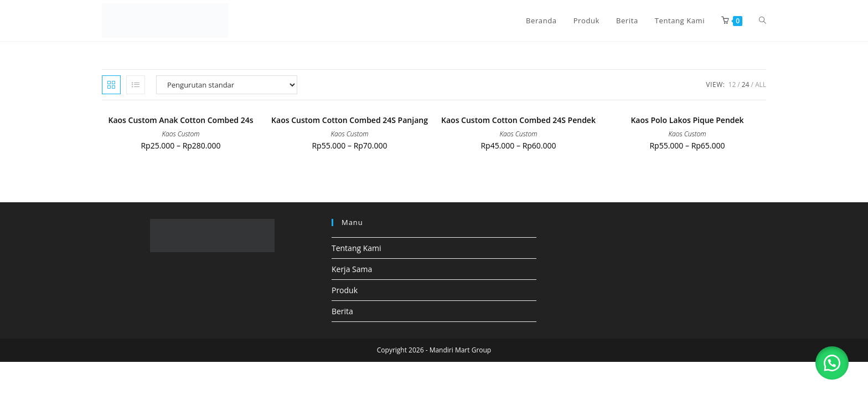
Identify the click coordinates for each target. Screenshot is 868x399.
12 (732, 85)
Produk (345, 290)
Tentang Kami (356, 248)
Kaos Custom (180, 134)
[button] (829, 360)
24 (746, 85)
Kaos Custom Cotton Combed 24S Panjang (350, 120)
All (761, 85)
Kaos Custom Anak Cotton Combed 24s (181, 120)
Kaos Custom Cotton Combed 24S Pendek (518, 120)
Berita (342, 311)
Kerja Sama (352, 269)
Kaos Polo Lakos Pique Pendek (687, 120)
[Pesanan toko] (227, 85)
